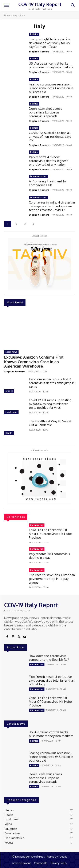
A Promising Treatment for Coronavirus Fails (48, 183)
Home (7, 15)
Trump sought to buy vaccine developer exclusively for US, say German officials (50, 43)
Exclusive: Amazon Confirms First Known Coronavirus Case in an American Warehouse (34, 362)
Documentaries (38, 176)
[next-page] (34, 224)
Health (9, 433)
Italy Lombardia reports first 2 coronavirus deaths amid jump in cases (52, 383)
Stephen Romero (14, 371)
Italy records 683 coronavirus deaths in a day (49, 556)
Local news (11, 352)
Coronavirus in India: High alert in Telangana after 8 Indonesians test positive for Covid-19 (52, 206)
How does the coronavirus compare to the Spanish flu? (49, 658)
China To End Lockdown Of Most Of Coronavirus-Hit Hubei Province (51, 534)
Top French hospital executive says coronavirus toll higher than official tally (52, 680)
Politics (34, 34)
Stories (9, 391)
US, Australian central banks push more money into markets (51, 65)
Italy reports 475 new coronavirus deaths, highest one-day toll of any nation (48, 161)
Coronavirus (37, 525)
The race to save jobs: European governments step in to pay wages (52, 579)
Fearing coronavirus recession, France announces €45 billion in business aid (51, 88)
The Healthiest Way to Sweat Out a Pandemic (50, 423)
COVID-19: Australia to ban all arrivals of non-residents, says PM (50, 137)
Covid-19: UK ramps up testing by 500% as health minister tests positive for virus (50, 404)
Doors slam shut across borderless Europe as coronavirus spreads (45, 112)
